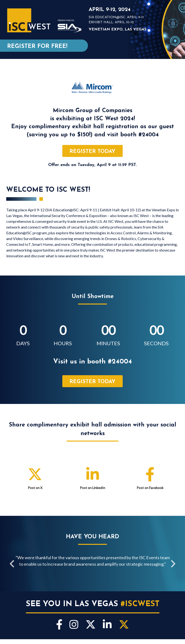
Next (173, 564)
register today (92, 152)
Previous (12, 564)
